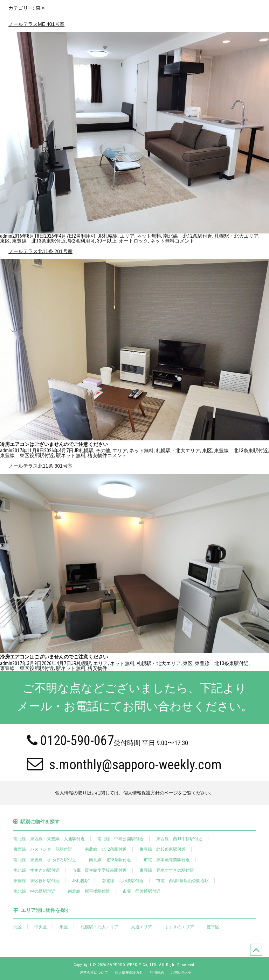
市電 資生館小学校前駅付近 (99, 870)
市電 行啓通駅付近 (142, 891)
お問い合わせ (181, 973)
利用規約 (157, 973)
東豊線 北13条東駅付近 (39, 241)
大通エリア (142, 927)
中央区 (41, 927)
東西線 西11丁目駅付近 (179, 839)
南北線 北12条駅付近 (188, 236)
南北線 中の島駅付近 (34, 891)
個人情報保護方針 (129, 973)
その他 (103, 451)
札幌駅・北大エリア (236, 236)
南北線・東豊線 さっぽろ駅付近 (45, 860)
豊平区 (213, 927)
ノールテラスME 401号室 (36, 24)
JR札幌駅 (108, 236)
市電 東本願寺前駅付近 (167, 860)
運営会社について (94, 973)
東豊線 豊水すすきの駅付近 (167, 870)
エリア (127, 236)
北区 (18, 927)
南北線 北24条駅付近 (123, 881)
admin (6, 236)
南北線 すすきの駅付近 (36, 870)
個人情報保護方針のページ (151, 793)
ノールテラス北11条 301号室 (40, 466)
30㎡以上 (107, 241)
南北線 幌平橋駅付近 (89, 891)
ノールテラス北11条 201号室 (40, 251)
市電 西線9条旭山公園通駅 (182, 881)
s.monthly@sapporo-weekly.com (124, 764)
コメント (185, 241)
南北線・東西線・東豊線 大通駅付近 (49, 839)
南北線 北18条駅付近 (110, 860)
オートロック (133, 241)
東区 (5, 241)
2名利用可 (85, 236)
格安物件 (97, 455)
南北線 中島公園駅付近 (120, 839)
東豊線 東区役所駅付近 (27, 455)
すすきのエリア (179, 927)
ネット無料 (149, 236)
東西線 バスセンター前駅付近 (43, 849)
